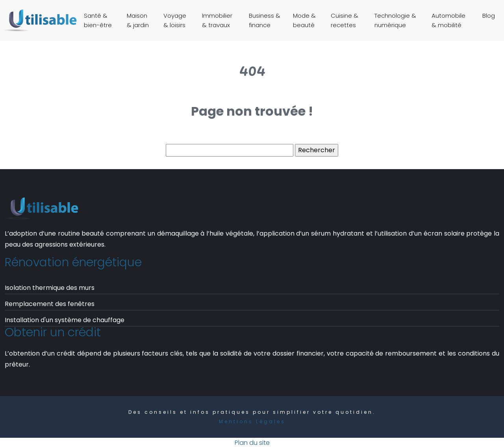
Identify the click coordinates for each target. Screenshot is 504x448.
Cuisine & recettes (345, 20)
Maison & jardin (138, 20)
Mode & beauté (304, 20)
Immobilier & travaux (217, 20)
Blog (489, 16)
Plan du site (252, 443)
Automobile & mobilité (448, 20)
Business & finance (265, 20)
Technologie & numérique (395, 20)
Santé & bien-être (98, 20)
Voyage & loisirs (175, 20)
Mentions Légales (252, 421)
